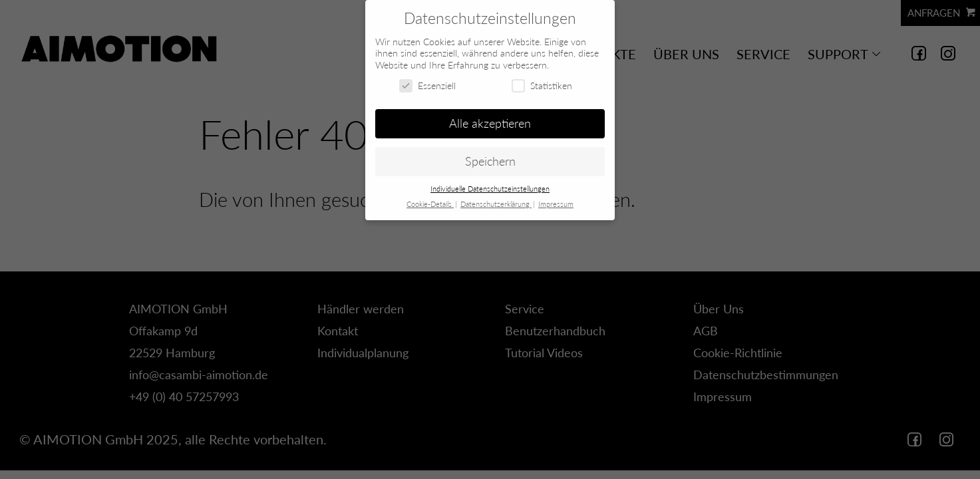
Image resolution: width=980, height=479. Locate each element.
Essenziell (427, 85)
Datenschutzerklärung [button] (496, 204)
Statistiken (542, 85)
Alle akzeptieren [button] (490, 123)
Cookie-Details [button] (430, 204)
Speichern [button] (490, 161)
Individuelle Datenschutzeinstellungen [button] (490, 189)
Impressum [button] (556, 204)
